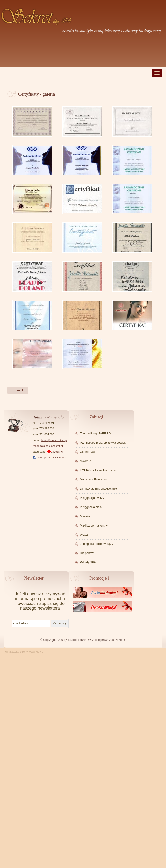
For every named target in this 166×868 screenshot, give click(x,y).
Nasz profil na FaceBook (52, 457)
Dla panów (87, 553)
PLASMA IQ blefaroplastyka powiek (103, 443)
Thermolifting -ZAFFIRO (95, 434)
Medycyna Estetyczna (94, 480)
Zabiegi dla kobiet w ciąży (96, 544)
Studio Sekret (77, 640)
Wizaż (84, 535)
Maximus (86, 461)
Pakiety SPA (88, 562)
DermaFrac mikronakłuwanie (98, 489)
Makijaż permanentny (94, 526)
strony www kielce (32, 652)
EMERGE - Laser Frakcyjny (98, 470)
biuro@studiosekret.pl (54, 440)
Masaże (85, 516)
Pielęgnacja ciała (91, 507)
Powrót (18, 390)
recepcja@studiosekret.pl (48, 446)
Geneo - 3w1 (88, 452)
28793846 (55, 452)
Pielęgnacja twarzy (92, 498)
